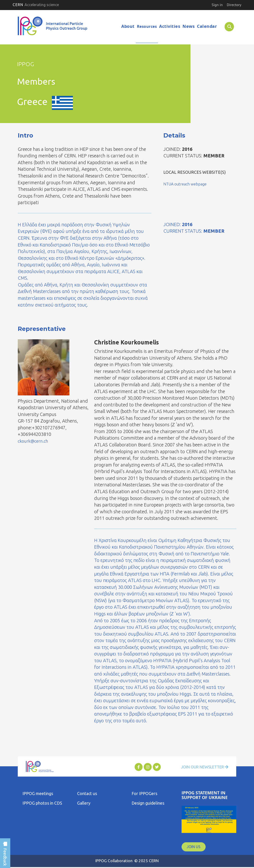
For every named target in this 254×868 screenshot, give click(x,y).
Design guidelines (148, 803)
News (189, 26)
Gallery (84, 803)
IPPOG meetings (38, 794)
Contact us (87, 794)
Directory (234, 5)
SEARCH (227, 26)
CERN (36, 5)
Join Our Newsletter (202, 767)
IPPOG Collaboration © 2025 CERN (127, 861)
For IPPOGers (144, 794)
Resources (147, 26)
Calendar (207, 26)
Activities (170, 26)
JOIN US (194, 847)
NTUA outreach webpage (187, 184)
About (128, 26)
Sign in (217, 5)
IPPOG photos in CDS (42, 803)
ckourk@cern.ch (35, 441)
